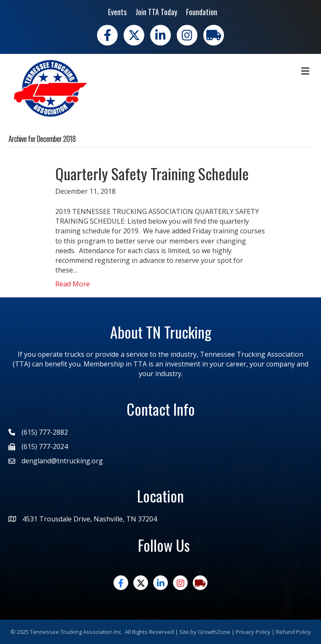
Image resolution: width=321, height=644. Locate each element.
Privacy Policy (253, 632)
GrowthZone (214, 632)
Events (117, 12)
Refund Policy (293, 632)
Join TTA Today (156, 12)
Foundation (202, 12)
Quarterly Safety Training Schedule (152, 173)
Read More (73, 284)
